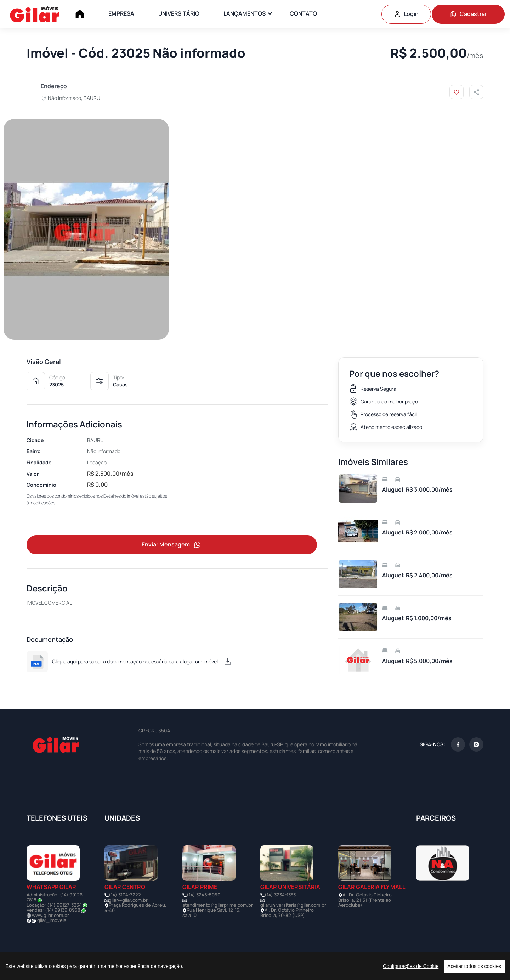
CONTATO (303, 13)
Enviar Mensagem (172, 545)
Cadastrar (468, 14)
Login (406, 14)
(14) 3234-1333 (280, 895)
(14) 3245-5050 (203, 895)
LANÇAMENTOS (245, 13)
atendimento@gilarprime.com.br (218, 905)
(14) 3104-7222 (125, 895)
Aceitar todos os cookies (474, 966)
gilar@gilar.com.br (128, 900)
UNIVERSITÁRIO (179, 13)
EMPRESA (121, 13)
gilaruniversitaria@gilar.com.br (293, 905)
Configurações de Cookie (411, 966)
